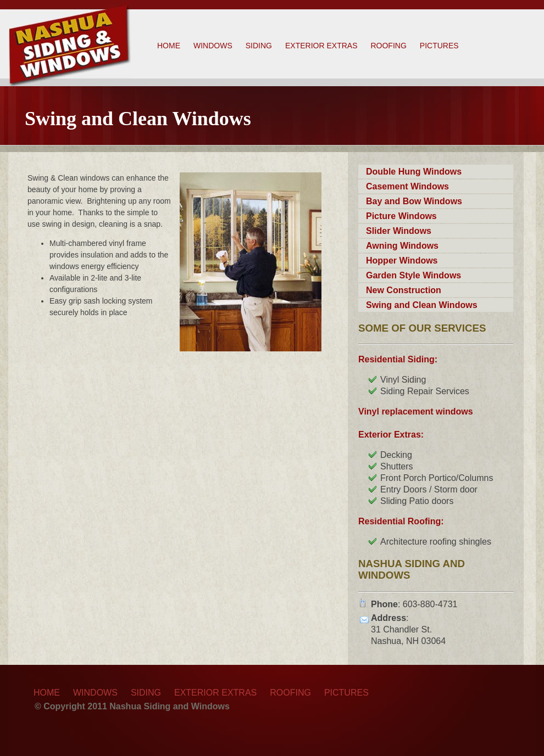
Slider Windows (399, 231)
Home (169, 46)
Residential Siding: (398, 359)
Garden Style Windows (413, 275)
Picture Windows (401, 216)
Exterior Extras (321, 46)
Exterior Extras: (391, 435)
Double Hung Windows (414, 172)
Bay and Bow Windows (414, 201)
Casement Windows (407, 186)
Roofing (388, 46)
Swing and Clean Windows (422, 305)
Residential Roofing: (401, 521)
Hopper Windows (402, 261)
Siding (259, 46)
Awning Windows (402, 246)
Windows (213, 46)
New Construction (404, 290)
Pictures (439, 46)
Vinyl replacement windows (416, 411)
